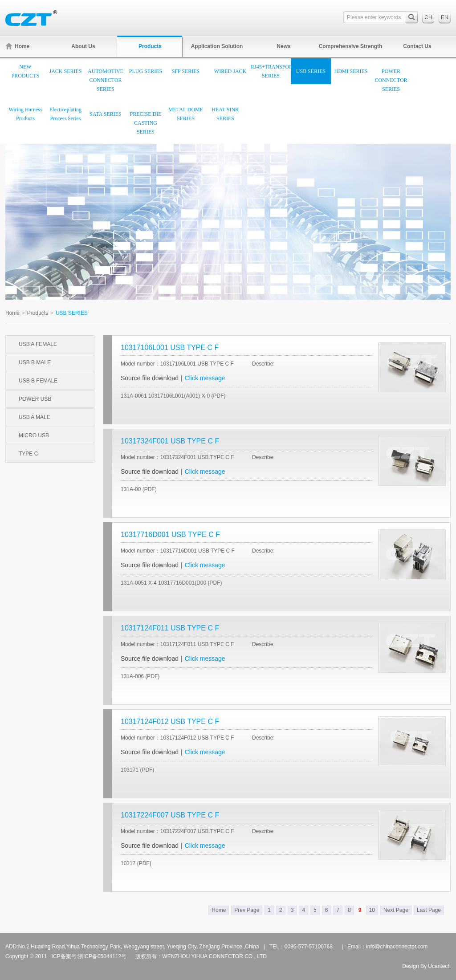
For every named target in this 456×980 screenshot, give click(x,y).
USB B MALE (35, 362)
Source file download (150, 378)
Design (410, 966)
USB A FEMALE (38, 344)
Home (17, 46)
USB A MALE (35, 417)
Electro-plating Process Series (65, 114)
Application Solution (217, 46)
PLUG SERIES (146, 71)
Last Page (429, 910)
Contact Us (417, 46)
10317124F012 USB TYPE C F (170, 722)
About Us (83, 46)
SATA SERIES (105, 114)
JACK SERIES (65, 71)
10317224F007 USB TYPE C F (170, 815)
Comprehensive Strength (351, 46)
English (445, 17)
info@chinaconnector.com (397, 947)
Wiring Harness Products (25, 114)
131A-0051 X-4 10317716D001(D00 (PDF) (171, 583)
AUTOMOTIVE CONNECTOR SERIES (106, 80)
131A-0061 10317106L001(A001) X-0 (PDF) (173, 396)
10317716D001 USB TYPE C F (170, 535)
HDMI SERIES (351, 71)
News (283, 46)
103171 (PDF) (137, 770)
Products (150, 46)
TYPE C (28, 454)
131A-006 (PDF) (140, 676)
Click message (205, 378)
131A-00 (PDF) (139, 489)
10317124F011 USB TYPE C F (170, 628)
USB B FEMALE (38, 381)
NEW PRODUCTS (26, 71)
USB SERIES (311, 71)
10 (372, 910)
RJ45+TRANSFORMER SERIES (271, 71)
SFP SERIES (186, 71)
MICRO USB (34, 435)
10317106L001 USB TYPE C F (170, 348)
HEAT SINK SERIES (225, 114)
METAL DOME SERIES (186, 114)
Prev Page (247, 910)
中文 (428, 17)
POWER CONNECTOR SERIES (391, 80)
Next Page (396, 910)
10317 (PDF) (136, 863)
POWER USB (35, 399)
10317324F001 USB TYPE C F (170, 441)
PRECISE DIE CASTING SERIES (145, 123)
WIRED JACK (230, 71)
